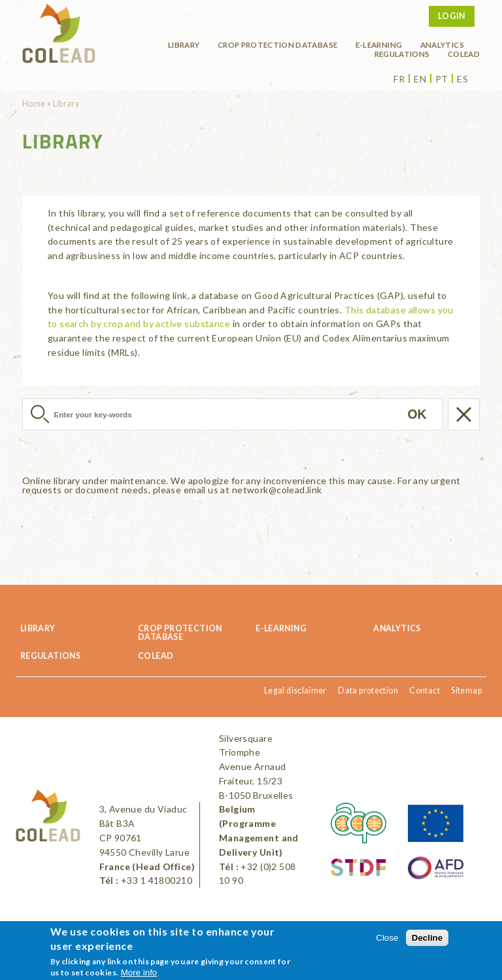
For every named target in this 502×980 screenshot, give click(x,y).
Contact (425, 691)
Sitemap (466, 691)
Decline (427, 938)
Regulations (402, 54)
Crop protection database (277, 44)
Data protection (368, 691)
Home (34, 104)
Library (184, 44)
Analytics (442, 44)
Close (387, 938)
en (420, 79)
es (462, 79)
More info (139, 972)
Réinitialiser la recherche (464, 414)
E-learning (379, 44)
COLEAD (464, 54)
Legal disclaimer (295, 691)
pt (442, 79)
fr (399, 79)
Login (452, 16)
